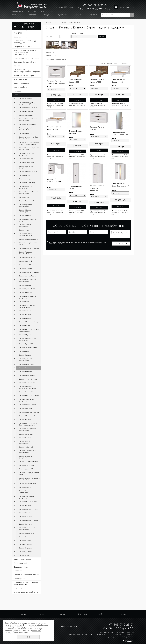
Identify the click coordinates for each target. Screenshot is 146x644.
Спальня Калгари (25, 524)
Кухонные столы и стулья (24, 76)
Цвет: (49, 87)
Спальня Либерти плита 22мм (28, 244)
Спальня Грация (25, 355)
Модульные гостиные (23, 47)
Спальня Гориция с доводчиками (26, 167)
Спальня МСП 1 (24, 175)
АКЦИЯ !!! (18, 33)
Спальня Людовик (25, 544)
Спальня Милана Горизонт (29, 520)
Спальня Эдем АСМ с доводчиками (27, 400)
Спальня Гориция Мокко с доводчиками (28, 120)
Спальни (17, 95)
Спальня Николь (25, 541)
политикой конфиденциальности (23, 632)
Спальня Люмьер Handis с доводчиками (28, 138)
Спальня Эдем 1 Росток (27, 289)
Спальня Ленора (25, 179)
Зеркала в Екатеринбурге (25, 62)
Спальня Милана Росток (28, 172)
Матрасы (18, 91)
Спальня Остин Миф (26, 111)
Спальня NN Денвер (26, 465)
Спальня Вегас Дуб (26, 133)
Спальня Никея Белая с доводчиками (27, 529)
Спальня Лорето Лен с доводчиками (27, 451)
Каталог (32, 15)
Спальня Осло (24, 230)
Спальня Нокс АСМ (26, 392)
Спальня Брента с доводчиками (25, 206)
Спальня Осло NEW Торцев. (29, 272)
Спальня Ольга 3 (25, 420)
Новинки (16, 15)
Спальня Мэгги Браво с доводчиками (27, 297)
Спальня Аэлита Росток (27, 276)
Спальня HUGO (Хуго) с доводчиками (27, 430)
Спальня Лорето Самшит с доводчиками (29, 129)
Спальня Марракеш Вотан (28, 416)
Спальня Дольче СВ (26, 469)
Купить (56, 100)
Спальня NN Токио (26, 99)
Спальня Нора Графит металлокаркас (27, 306)
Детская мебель (21, 37)
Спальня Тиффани (25, 311)
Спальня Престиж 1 (26, 517)
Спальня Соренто (25, 372)
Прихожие (18, 571)
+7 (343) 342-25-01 (95, 5)
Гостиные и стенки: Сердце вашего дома (25, 42)
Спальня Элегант (25, 438)
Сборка (78, 15)
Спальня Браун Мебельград (29, 412)
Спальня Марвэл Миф (27, 183)
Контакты (94, 15)
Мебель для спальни (23, 559)
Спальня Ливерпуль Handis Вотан (29, 474)
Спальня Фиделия (25, 293)
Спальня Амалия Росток (28, 348)
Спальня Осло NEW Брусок (29, 248)
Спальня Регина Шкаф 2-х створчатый (97, 188)
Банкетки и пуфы (21, 563)
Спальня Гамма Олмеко (28, 483)
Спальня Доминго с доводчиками (26, 360)
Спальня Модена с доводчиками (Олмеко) (27, 387)
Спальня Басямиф (25, 261)
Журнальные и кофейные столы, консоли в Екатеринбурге (25, 52)
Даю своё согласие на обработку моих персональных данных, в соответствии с (77, 243)
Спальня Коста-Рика (26, 533)
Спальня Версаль (25, 548)
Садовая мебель (21, 567)
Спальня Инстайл (25, 269)
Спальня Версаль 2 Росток (29, 239)
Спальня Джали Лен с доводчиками (27, 154)
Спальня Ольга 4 (25, 505)
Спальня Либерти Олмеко (29, 462)
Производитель (78, 34)
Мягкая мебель (20, 87)
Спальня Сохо (24, 302)
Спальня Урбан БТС (26, 344)
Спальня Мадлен (25, 335)
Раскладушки (19, 579)
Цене (115, 63)
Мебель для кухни (21, 83)
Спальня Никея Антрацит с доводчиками (29, 149)
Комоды (17, 66)
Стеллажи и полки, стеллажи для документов (26, 583)
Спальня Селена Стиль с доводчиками (28, 220)
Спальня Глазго (24, 537)
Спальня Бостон (25, 285)
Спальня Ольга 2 (25, 326)
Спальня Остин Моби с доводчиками (27, 281)
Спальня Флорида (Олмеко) (29, 396)
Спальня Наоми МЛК (27, 162)
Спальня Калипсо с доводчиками (26, 187)
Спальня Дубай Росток (27, 124)
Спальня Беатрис (25, 318)
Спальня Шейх (24, 555)
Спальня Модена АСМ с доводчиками (27, 339)
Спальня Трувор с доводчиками (25, 253)
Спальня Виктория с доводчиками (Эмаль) (27, 103)
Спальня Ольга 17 (25, 315)
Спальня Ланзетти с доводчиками (26, 457)
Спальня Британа (25, 408)
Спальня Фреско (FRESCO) (29, 509)
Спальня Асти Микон (27, 265)
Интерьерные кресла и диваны (27, 58)
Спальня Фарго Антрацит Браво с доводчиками (28, 424)
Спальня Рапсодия (26, 115)
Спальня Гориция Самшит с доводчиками (29, 193)
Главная (49, 23)
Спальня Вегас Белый (27, 159)
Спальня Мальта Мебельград (25, 211)
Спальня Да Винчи (26, 552)
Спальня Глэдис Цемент (28, 108)
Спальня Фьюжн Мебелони (29, 379)
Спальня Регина (25, 368)
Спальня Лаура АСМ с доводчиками (27, 497)
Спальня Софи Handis (27, 383)
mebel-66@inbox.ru (66, 7)
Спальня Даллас (25, 487)
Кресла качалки (20, 79)
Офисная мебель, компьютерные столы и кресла (27, 71)
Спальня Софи (24, 351)
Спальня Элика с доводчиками (25, 225)
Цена (48, 37)
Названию (124, 63)
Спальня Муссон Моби (27, 375)
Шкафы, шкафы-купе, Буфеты (26, 592)
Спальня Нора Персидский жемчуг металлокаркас (29, 143)
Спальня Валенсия (26, 434)
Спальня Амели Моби (27, 257)
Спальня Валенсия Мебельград (26, 492)
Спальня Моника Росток (28, 502)
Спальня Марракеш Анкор (29, 322)
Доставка (62, 15)
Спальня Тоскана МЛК (27, 201)
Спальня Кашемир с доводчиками (26, 442)
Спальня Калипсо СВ (26, 364)
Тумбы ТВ (18, 588)
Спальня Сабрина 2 (26, 447)
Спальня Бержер (25, 215)
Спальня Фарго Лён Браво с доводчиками (29, 330)
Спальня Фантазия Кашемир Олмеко (26, 235)
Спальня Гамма (24, 513)
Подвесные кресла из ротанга (27, 575)
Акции (47, 15)
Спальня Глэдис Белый (27, 405)
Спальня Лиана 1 (25, 197)
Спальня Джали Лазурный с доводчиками (29, 479)
